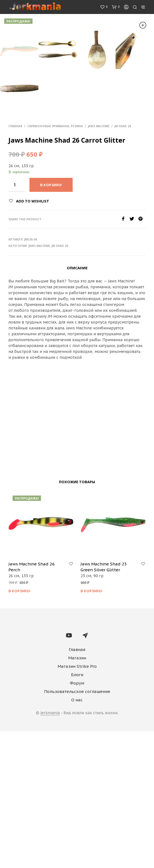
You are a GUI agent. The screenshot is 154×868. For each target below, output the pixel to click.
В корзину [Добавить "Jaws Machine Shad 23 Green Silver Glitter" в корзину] (91, 728)
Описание (77, 405)
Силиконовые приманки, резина (55, 263)
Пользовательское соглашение (77, 828)
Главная (15, 263)
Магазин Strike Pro (77, 803)
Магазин (77, 795)
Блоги (77, 811)
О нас (77, 837)
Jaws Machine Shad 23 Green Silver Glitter (104, 704)
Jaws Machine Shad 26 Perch (32, 704)
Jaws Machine (99, 263)
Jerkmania (50, 850)
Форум (77, 820)
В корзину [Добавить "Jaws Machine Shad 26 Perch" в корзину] (19, 728)
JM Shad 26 (123, 263)
